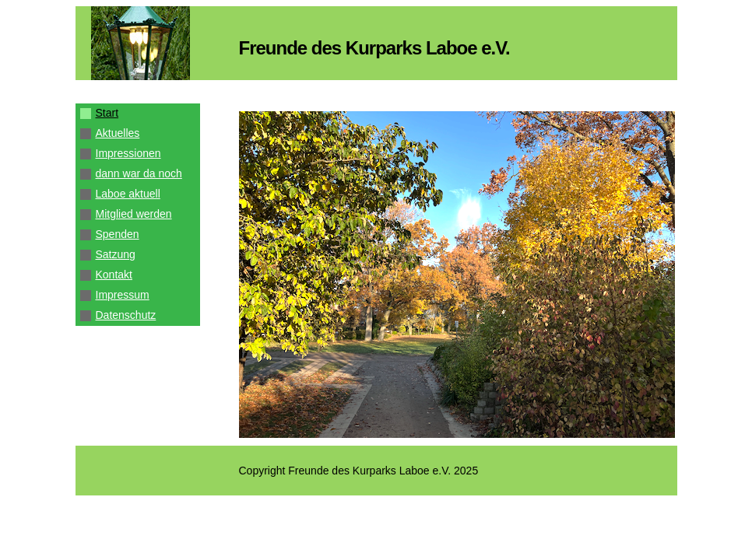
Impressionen (128, 153)
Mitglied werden (134, 214)
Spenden (118, 234)
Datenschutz (126, 315)
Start (107, 113)
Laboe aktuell (128, 194)
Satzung (116, 254)
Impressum (123, 295)
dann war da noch (139, 173)
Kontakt (114, 275)
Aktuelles (118, 133)
